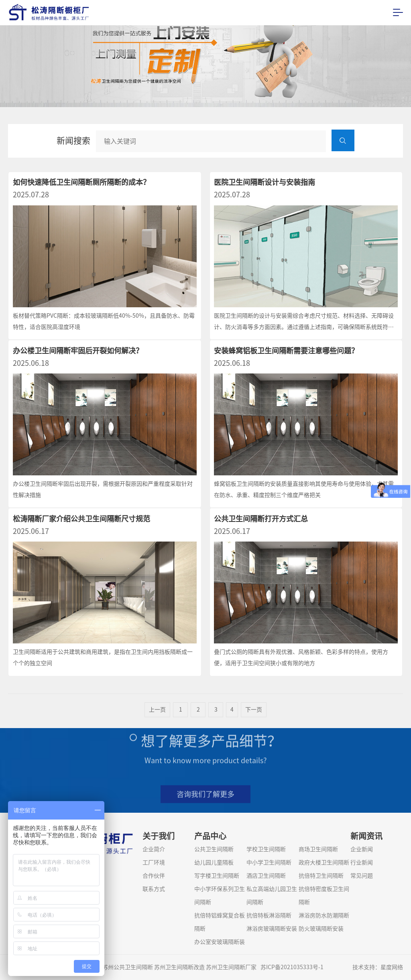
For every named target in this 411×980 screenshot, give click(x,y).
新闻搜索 (73, 141)
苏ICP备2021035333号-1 (292, 967)
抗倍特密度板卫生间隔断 (324, 896)
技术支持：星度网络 (378, 967)
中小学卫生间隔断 (269, 862)
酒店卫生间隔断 (266, 876)
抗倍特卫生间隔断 (321, 876)
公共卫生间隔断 (214, 849)
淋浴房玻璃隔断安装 (272, 929)
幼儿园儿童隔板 (214, 862)
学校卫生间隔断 (266, 849)
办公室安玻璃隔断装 (220, 942)
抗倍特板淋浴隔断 (269, 915)
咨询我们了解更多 (205, 799)
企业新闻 (362, 849)
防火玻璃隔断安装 (321, 929)
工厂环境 (154, 862)
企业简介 (154, 849)
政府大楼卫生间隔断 (324, 862)
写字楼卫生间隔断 (217, 876)
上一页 (157, 717)
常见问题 (362, 876)
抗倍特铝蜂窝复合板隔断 (220, 922)
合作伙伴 (154, 876)
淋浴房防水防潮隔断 (324, 915)
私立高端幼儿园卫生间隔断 (272, 896)
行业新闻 (362, 862)
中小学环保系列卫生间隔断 (220, 896)
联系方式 (154, 889)
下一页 (254, 717)
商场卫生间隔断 (318, 849)
